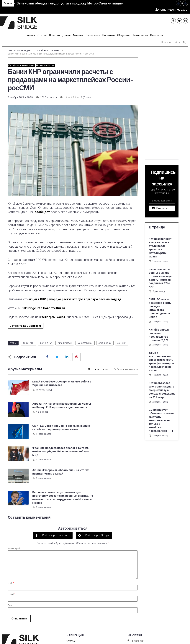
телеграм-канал (53, 317)
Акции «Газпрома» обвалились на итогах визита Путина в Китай (48, 430)
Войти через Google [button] (97, 476)
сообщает (42, 212)
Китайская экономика (48, 50)
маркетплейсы (85, 343)
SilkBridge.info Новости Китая (43, 308)
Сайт (10, 546)
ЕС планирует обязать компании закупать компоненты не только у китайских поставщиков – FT (161, 420)
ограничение (105, 343)
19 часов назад (42, 393)
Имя (11, 524)
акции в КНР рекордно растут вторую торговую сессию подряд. (75, 299)
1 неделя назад (42, 419)
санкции (122, 343)
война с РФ (46, 343)
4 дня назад (108, 397)
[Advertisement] (162, 104)
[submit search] (185, 42)
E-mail (12, 535)
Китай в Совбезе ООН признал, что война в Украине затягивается (47, 385)
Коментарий (14, 489)
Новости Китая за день (19, 50)
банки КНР (29, 343)
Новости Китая (45, 65)
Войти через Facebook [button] (56, 476)
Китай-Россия (65, 343)
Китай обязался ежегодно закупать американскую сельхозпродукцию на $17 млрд (162, 390)
